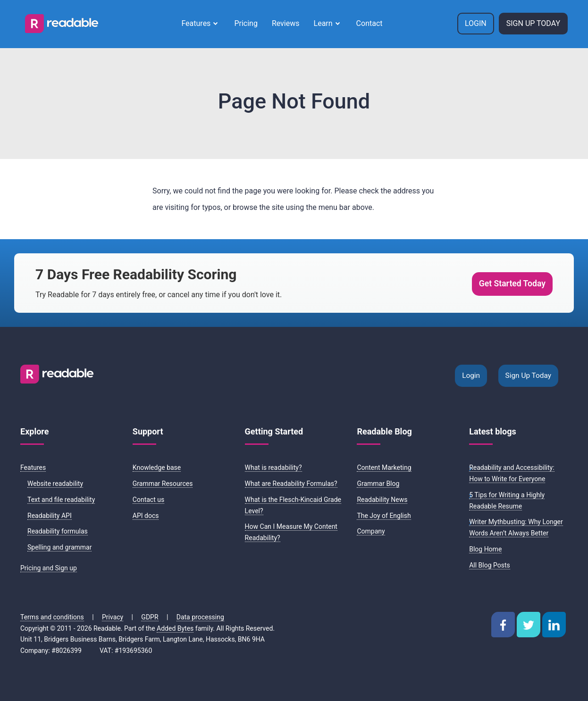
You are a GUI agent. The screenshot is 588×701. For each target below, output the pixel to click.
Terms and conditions (52, 617)
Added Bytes (175, 628)
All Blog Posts (490, 565)
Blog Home (485, 549)
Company (371, 531)
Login (476, 23)
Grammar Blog (378, 484)
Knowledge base (157, 467)
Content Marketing (384, 467)
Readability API (50, 516)
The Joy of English (384, 516)
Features (196, 23)
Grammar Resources (163, 484)
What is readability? (273, 467)
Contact (370, 23)
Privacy (113, 617)
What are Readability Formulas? (291, 484)
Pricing (246, 23)
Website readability (55, 484)
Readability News (382, 500)
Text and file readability (61, 500)
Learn (323, 23)
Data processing (200, 617)
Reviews (286, 23)
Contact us (148, 500)
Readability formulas (58, 531)
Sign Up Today (533, 23)
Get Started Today (512, 284)
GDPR (150, 617)
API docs (146, 516)
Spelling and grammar (59, 547)
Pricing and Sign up (49, 568)
